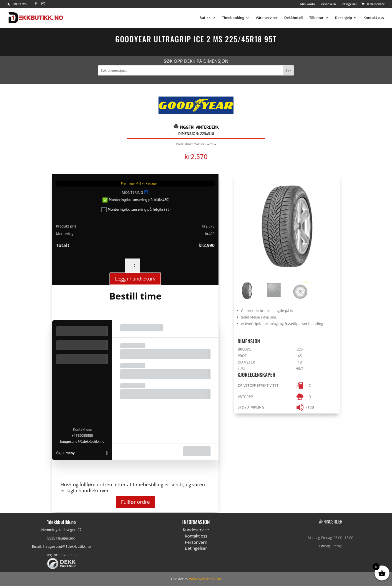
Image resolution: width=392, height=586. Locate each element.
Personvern (328, 4)
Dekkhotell (293, 18)
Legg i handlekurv (135, 279)
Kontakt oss (374, 18)
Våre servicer (267, 18)
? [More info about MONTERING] (146, 192)
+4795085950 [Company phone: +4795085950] (82, 435)
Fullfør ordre (135, 502)
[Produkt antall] (133, 265)
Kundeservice (196, 530)
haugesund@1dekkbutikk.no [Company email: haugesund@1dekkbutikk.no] (82, 441)
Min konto (308, 4)
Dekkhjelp (343, 18)
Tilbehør (316, 18)
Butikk (205, 18)
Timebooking (233, 18)
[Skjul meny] (82, 452)
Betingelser (349, 4)
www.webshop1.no (205, 579)
